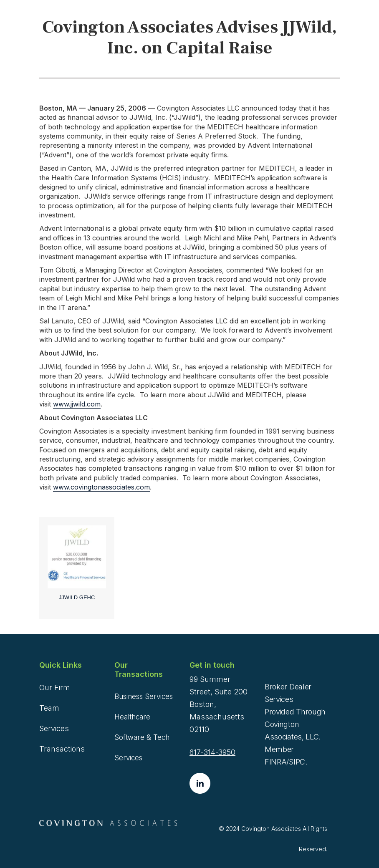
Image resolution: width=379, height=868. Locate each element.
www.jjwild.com (77, 404)
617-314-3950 (212, 752)
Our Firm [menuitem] (55, 688)
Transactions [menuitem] (62, 749)
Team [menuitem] (49, 708)
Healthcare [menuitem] (132, 717)
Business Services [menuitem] (144, 696)
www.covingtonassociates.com (101, 487)
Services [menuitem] (54, 728)
